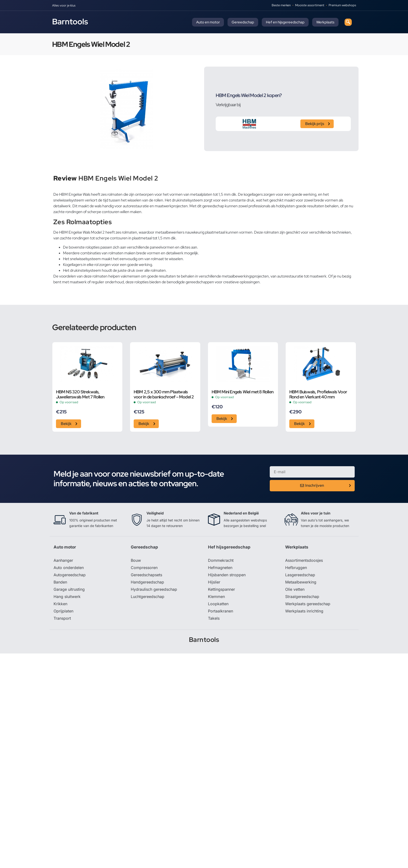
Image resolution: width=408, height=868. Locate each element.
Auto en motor (208, 22)
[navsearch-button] (348, 22)
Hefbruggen (296, 568)
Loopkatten (218, 604)
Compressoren (144, 568)
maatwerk (78, 282)
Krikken (60, 604)
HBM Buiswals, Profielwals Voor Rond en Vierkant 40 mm (318, 394)
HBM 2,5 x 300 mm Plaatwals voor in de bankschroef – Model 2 (164, 394)
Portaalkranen (221, 611)
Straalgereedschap (302, 597)
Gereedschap (243, 22)
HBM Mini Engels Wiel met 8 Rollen (243, 392)
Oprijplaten (63, 611)
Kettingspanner (221, 589)
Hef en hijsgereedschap (285, 22)
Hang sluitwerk (67, 597)
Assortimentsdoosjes (304, 560)
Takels (214, 618)
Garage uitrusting (69, 589)
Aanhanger (63, 560)
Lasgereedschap (300, 575)
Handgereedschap (147, 582)
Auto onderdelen (69, 568)
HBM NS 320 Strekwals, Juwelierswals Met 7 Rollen (80, 394)
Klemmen (216, 597)
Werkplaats (325, 22)
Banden (60, 582)
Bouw (136, 560)
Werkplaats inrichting (304, 611)
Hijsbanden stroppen (227, 575)
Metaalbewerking (301, 582)
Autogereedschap (70, 575)
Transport (62, 618)
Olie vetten (295, 589)
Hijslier (214, 582)
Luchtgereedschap (148, 597)
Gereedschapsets (146, 575)
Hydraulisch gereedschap (154, 589)
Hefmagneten (220, 568)
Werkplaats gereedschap (308, 604)
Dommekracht (221, 560)
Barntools (70, 21)
